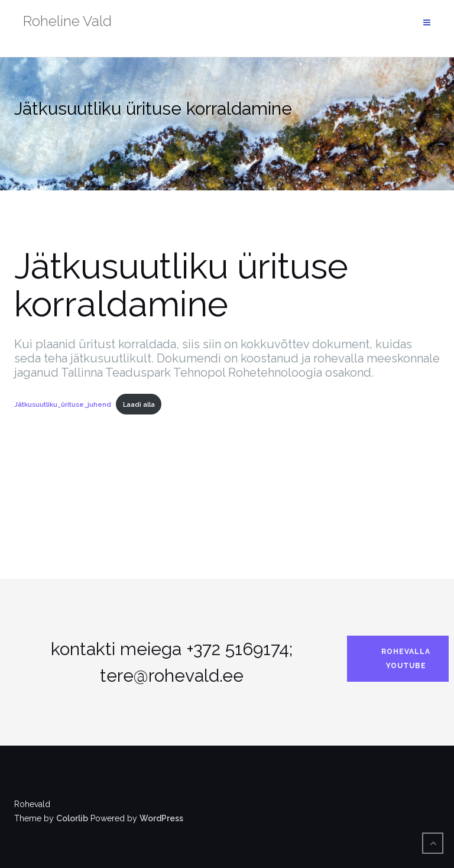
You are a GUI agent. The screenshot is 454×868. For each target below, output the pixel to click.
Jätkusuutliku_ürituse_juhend (63, 404)
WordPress (161, 818)
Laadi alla (139, 404)
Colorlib (72, 818)
